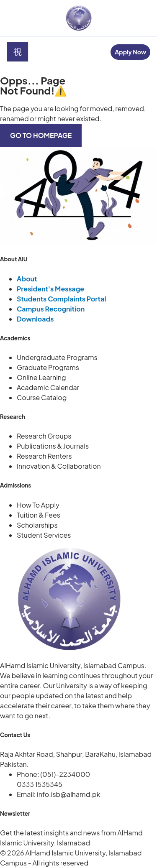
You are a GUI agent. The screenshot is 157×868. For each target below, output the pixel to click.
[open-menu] (18, 52)
